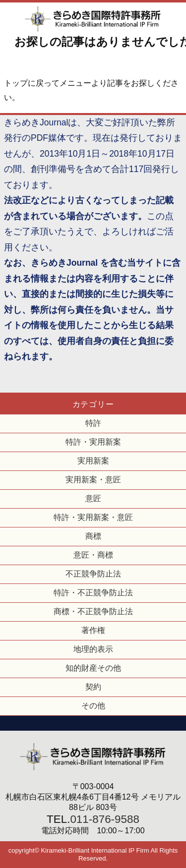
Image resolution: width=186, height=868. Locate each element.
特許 (93, 423)
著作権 (93, 630)
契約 (93, 687)
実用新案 (93, 461)
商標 (93, 536)
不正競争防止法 (93, 574)
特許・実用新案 (93, 442)
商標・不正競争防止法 (93, 611)
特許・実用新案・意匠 (93, 517)
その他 (93, 706)
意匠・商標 (93, 555)
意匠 (93, 498)
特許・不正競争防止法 (93, 593)
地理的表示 (93, 649)
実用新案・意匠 (93, 480)
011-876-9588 (104, 819)
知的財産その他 (93, 668)
